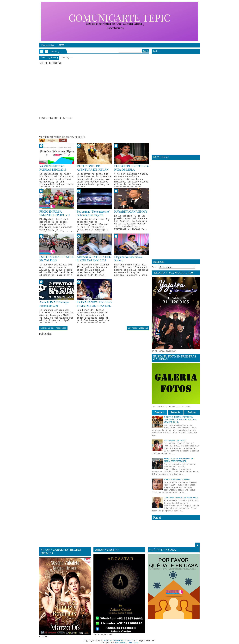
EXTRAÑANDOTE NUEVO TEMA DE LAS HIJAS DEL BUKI (94, 306)
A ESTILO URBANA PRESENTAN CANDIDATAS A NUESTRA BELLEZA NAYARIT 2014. (180, 420)
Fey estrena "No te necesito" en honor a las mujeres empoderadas (93, 215)
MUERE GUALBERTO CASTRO (177, 480)
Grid (42, 52)
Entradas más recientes (53, 328)
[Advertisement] (98, 127)
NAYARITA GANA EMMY (131, 212)
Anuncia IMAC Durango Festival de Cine (54, 304)
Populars (159, 412)
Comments (176, 412)
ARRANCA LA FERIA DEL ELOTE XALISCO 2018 (94, 259)
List (47, 52)
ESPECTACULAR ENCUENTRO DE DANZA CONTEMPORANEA (178, 460)
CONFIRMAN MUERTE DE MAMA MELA (181, 498)
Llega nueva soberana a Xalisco (128, 259)
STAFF (61, 45)
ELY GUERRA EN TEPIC (175, 441)
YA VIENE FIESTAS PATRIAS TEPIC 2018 (53, 168)
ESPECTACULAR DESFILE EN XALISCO (57, 259)
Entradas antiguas (138, 328)
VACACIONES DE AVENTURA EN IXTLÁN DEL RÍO (93, 170)
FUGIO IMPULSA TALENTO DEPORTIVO (55, 213)
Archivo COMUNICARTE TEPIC (118, 641)
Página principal (48, 45)
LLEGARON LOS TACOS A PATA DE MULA (132, 168)
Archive (192, 412)
